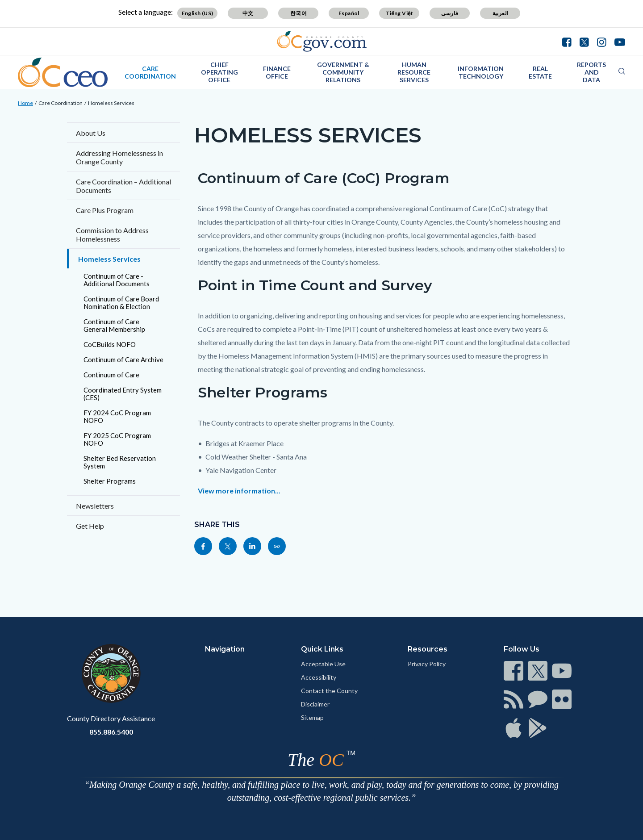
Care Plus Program (105, 210)
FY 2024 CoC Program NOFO (117, 416)
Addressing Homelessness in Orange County (119, 157)
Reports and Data (591, 72)
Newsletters (95, 506)
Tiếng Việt (400, 13)
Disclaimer (315, 704)
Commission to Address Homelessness (112, 234)
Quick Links (322, 649)
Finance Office (277, 72)
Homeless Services (111, 103)
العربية (501, 13)
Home (25, 103)
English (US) (198, 13)
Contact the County (329, 691)
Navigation (225, 649)
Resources (428, 649)
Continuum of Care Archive (123, 359)
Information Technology (481, 72)
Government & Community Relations (343, 72)
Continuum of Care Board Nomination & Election (121, 303)
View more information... (239, 491)
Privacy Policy (427, 664)
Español (349, 13)
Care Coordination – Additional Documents (123, 186)
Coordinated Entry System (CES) (123, 394)
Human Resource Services (414, 72)
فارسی (450, 13)
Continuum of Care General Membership (114, 325)
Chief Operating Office (219, 72)
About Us (91, 133)
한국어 (299, 13)
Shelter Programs (110, 481)
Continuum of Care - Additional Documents (117, 280)
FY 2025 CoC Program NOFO (117, 439)
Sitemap (312, 717)
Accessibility (319, 677)
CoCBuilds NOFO (110, 344)
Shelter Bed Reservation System (120, 462)
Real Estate (540, 72)
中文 (248, 13)
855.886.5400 (111, 732)
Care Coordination (150, 72)
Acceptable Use (323, 664)
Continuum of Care (111, 375)
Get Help (90, 526)
